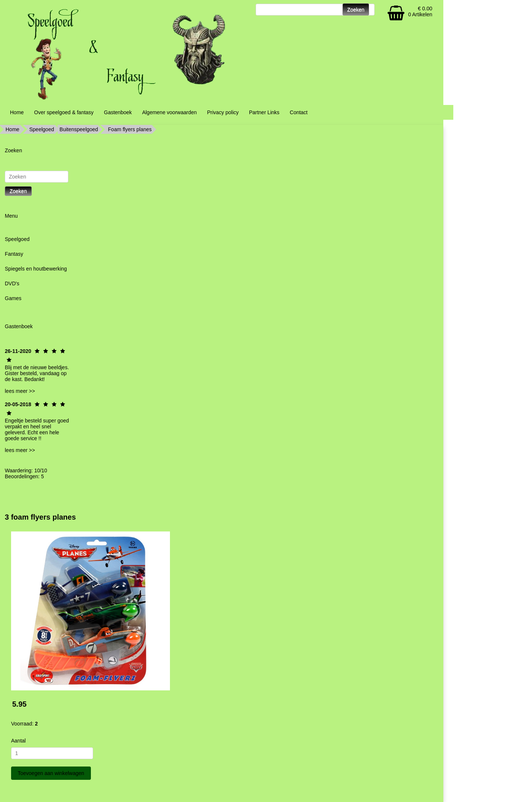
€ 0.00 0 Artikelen (420, 11)
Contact (299, 112)
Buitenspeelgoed (79, 129)
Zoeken (18, 191)
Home (17, 112)
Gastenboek (118, 112)
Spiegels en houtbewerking (36, 269)
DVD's (12, 283)
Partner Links (264, 112)
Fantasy (14, 254)
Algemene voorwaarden (170, 112)
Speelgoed (42, 129)
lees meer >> (20, 391)
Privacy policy (223, 112)
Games (13, 298)
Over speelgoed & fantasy (64, 112)
